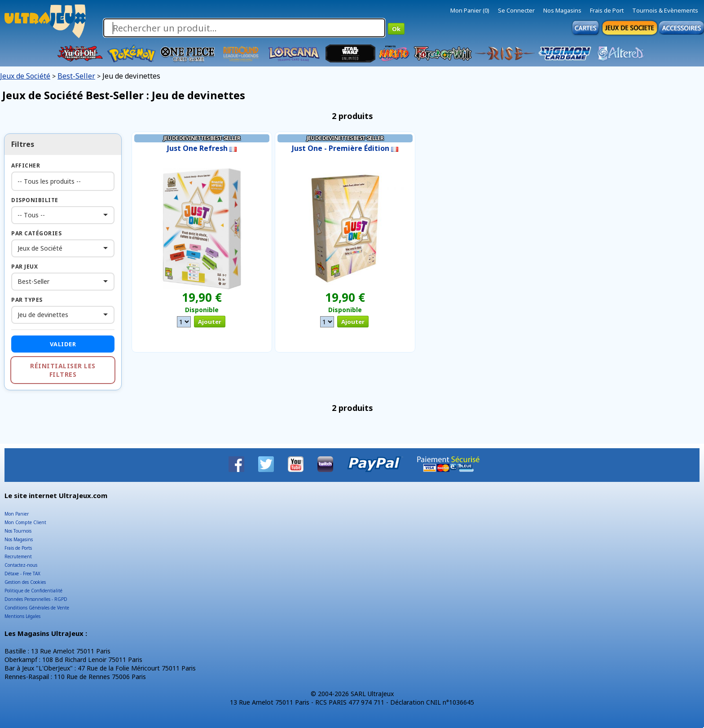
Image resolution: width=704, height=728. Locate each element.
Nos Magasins (562, 10)
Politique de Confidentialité (33, 591)
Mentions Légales (22, 616)
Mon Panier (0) (470, 10)
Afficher (26, 165)
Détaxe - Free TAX (22, 574)
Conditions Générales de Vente (37, 608)
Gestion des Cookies (25, 582)
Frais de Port (607, 10)
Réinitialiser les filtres (63, 370)
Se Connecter (516, 10)
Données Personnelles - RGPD (36, 599)
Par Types (27, 300)
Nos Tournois (18, 531)
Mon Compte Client (25, 522)
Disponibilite (35, 200)
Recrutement (18, 556)
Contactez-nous (21, 565)
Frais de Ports (18, 548)
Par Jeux (24, 267)
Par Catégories (36, 233)
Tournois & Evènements (665, 10)
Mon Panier (17, 514)
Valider (63, 344)
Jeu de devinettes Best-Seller (202, 138)
